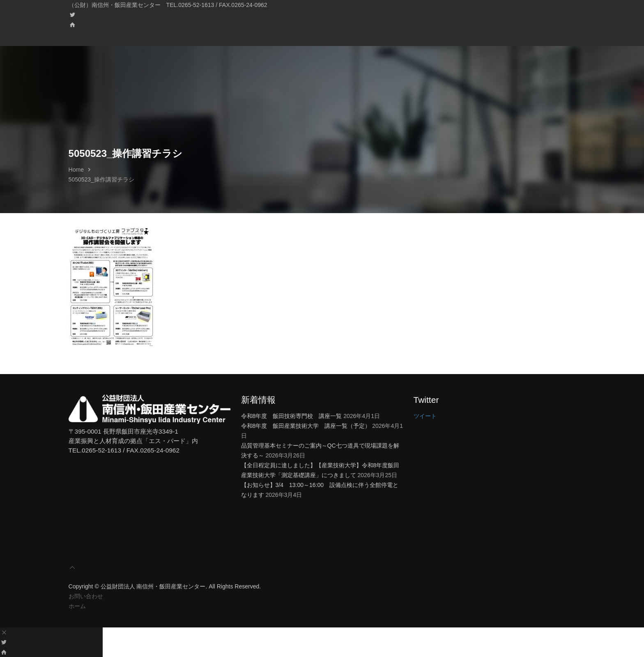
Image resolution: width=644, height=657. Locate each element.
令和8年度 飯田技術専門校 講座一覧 (292, 416)
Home (76, 170)
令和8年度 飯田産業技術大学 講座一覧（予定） (306, 426)
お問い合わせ (86, 596)
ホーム (77, 606)
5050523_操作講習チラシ (101, 179)
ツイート (425, 416)
